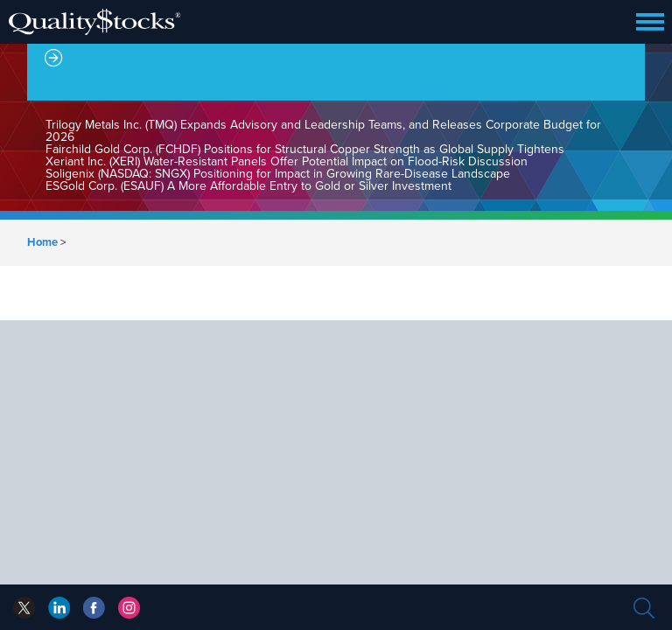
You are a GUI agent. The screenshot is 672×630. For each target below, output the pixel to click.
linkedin (94, 608)
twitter (24, 608)
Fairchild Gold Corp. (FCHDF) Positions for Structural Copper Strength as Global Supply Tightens (305, 149)
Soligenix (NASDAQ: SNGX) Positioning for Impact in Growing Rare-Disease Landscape (278, 174)
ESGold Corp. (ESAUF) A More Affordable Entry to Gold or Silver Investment (248, 186)
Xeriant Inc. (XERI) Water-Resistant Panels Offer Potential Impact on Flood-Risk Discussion (287, 161)
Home (42, 242)
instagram (129, 608)
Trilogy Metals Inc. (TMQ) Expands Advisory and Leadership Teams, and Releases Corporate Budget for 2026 (323, 131)
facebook (59, 608)
